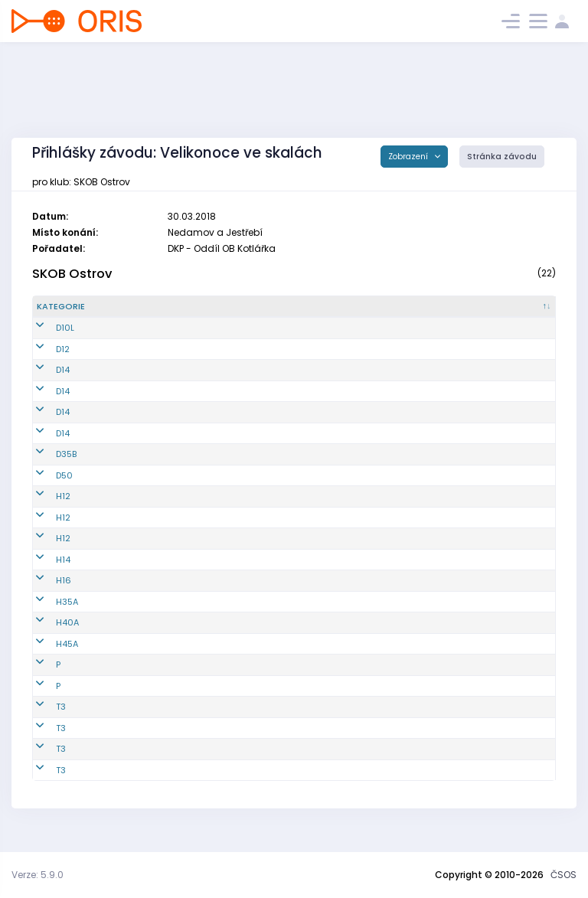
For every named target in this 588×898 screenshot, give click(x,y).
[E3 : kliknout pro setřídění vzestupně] (472, 313)
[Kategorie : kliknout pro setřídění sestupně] (71, 313)
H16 (44, 593)
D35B (47, 467)
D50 (45, 488)
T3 (42, 720)
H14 (44, 572)
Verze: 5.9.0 (38, 875)
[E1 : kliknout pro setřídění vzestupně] (365, 313)
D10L (46, 341)
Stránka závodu (502, 157)
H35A (48, 614)
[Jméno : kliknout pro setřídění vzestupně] (222, 313)
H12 (44, 509)
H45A (48, 656)
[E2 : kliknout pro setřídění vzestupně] (418, 313)
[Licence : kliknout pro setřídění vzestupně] (307, 313)
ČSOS (563, 875)
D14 (44, 383)
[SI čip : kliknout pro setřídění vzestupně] (527, 313)
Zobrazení (409, 157)
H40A (48, 635)
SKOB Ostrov (72, 274)
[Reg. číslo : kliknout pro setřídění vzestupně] (139, 313)
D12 (44, 361)
